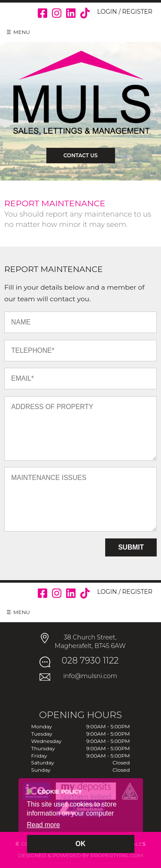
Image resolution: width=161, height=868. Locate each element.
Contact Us (81, 155)
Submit (131, 547)
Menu (22, 32)
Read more (44, 825)
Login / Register (125, 12)
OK (80, 844)
